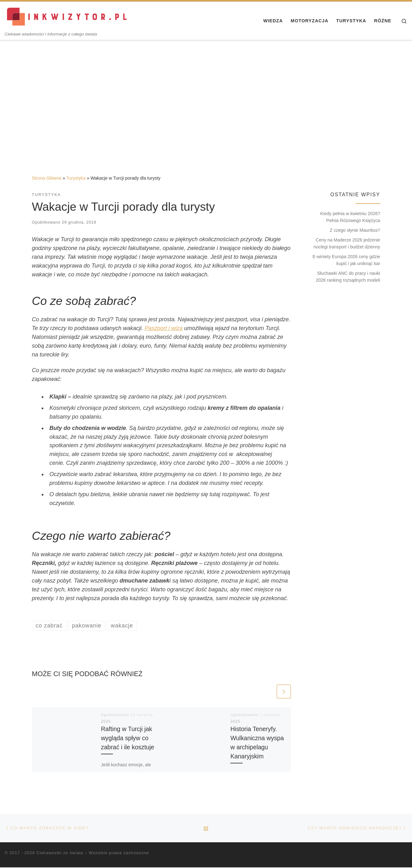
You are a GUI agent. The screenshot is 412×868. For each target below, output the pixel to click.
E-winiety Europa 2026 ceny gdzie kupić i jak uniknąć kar (346, 260)
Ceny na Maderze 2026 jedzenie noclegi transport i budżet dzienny (347, 243)
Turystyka (76, 178)
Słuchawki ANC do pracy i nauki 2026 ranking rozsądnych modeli (348, 277)
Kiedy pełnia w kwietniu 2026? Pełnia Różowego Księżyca (350, 217)
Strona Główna (47, 178)
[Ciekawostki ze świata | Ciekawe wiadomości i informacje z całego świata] (67, 16)
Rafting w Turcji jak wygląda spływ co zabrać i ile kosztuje (128, 738)
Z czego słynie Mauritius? (355, 230)
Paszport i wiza (164, 328)
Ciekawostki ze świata (60, 853)
